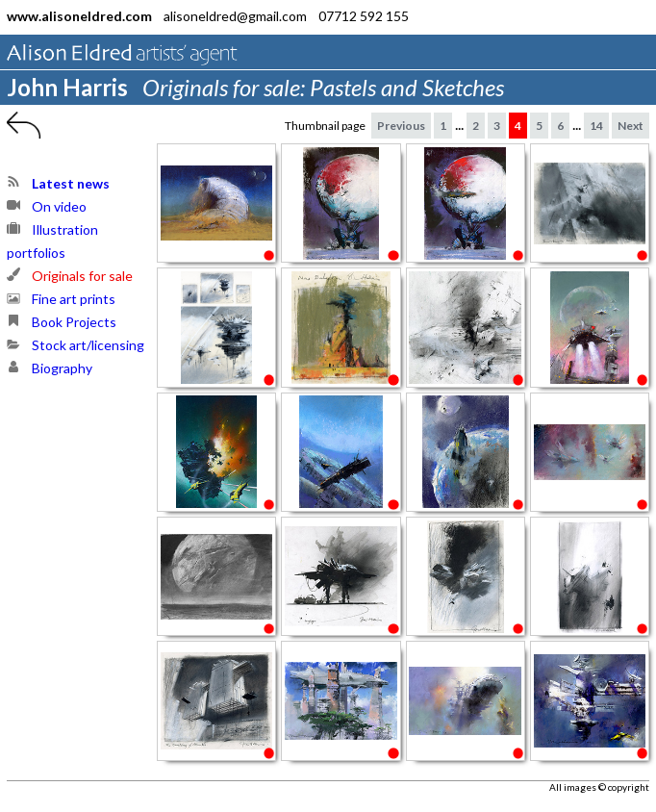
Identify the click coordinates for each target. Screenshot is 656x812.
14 (596, 126)
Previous (401, 126)
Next (631, 126)
